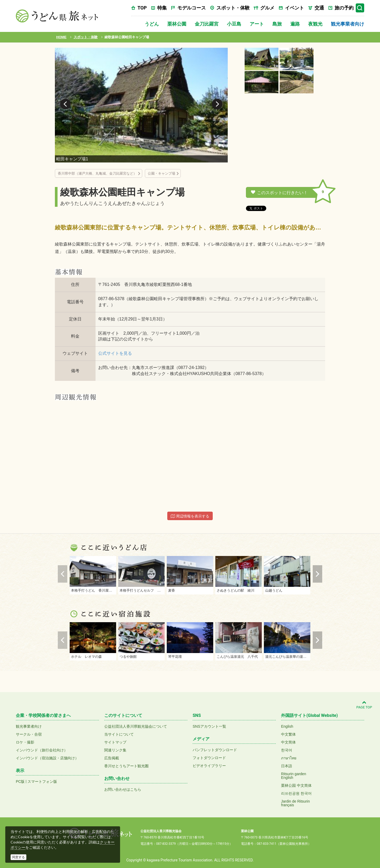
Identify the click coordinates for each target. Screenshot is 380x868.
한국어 (287, 750)
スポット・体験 (233, 8)
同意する (18, 857)
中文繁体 (288, 734)
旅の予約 (344, 8)
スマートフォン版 (42, 781)
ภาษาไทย (289, 758)
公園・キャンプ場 (161, 173)
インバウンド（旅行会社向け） (42, 750)
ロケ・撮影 (25, 742)
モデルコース (192, 8)
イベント (294, 8)
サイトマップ (115, 742)
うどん (152, 24)
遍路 (295, 24)
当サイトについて (119, 734)
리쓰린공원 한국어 (296, 793)
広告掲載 (112, 758)
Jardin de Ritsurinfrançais (295, 803)
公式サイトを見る (115, 353)
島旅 (277, 24)
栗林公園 (177, 24)
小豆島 (234, 24)
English (287, 726)
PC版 (20, 781)
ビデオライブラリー (209, 766)
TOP (142, 8)
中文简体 (288, 742)
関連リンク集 (115, 750)
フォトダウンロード (209, 758)
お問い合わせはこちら (123, 789)
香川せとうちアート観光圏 (126, 766)
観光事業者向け (348, 24)
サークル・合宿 (29, 734)
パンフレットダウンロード (215, 750)
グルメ (267, 8)
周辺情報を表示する (190, 516)
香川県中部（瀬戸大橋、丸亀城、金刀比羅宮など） (97, 173)
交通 (319, 8)
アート (257, 24)
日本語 (287, 766)
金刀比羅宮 (207, 24)
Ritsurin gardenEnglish (294, 776)
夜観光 (315, 24)
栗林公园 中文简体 (296, 785)
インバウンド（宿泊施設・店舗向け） (47, 758)
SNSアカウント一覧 (209, 726)
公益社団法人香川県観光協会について (136, 726)
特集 (162, 8)
